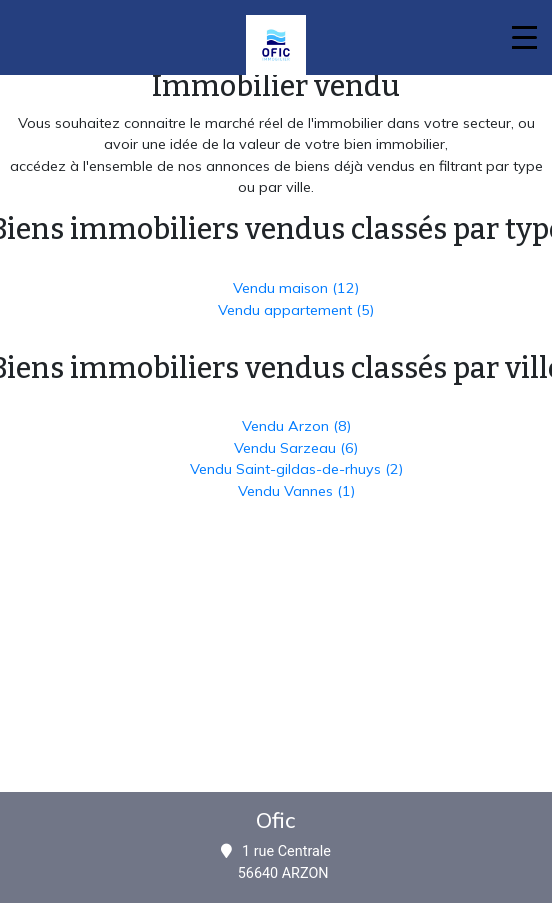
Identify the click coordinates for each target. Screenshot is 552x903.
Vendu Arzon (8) (296, 426)
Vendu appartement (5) (296, 310)
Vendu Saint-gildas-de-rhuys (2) (296, 469)
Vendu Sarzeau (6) (296, 448)
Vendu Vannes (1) (296, 491)
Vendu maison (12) (296, 288)
